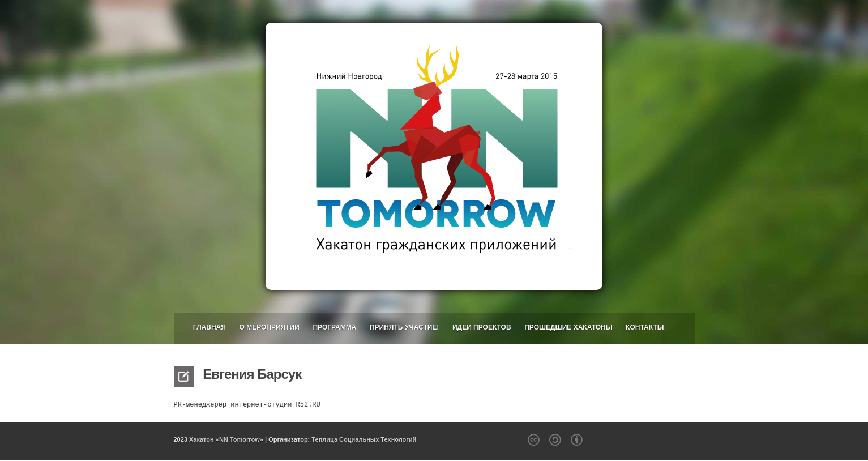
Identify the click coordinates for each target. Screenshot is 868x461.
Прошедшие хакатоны (568, 327)
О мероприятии (269, 327)
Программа (334, 327)
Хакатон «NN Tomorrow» (226, 439)
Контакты (645, 327)
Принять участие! (404, 327)
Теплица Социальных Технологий (364, 439)
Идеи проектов (482, 327)
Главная (209, 327)
